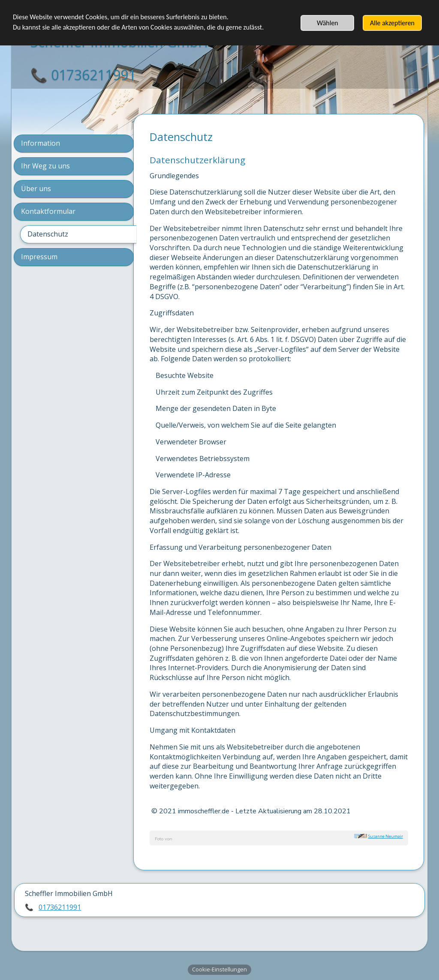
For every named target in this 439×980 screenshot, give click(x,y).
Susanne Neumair (386, 836)
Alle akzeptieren (392, 23)
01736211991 (60, 907)
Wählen (328, 23)
